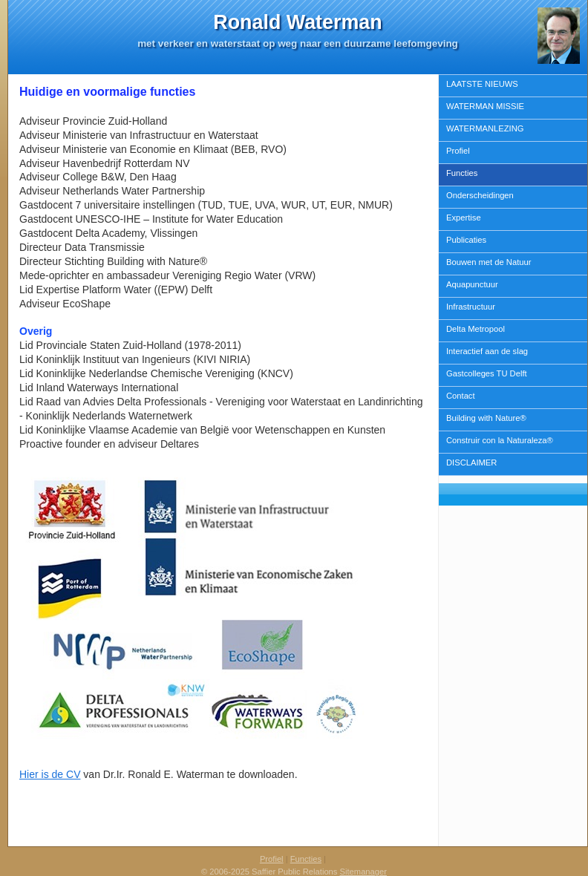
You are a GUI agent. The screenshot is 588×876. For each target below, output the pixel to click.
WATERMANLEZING (485, 128)
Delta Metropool (476, 329)
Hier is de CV (50, 774)
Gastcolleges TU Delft (487, 373)
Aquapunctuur (472, 284)
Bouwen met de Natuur (489, 262)
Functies (462, 173)
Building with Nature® (486, 418)
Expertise (464, 218)
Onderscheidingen (480, 195)
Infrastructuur (471, 307)
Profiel (458, 151)
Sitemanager (363, 872)
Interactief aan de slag (487, 351)
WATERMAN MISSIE (485, 106)
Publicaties (466, 240)
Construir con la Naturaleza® (500, 440)
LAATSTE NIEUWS (482, 84)
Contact (461, 396)
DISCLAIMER (471, 462)
